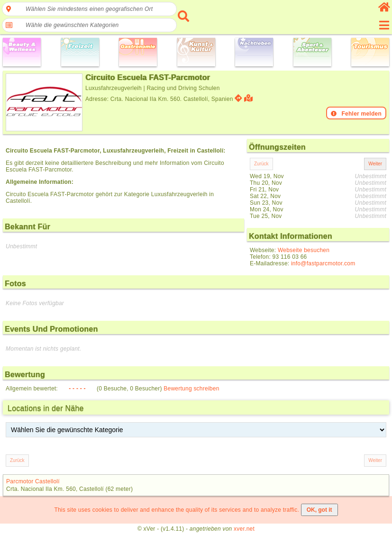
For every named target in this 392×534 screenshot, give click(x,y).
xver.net (244, 529)
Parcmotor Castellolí (33, 481)
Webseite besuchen (304, 250)
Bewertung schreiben (191, 389)
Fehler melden (356, 114)
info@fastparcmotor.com (323, 263)
